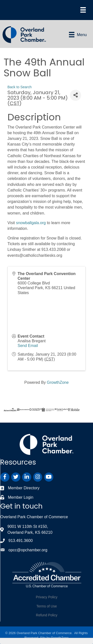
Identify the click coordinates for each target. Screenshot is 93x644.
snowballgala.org (31, 223)
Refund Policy (47, 615)
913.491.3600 (21, 541)
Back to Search (20, 87)
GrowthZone (58, 382)
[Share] (76, 95)
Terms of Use (47, 606)
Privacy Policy (46, 597)
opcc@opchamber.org (28, 550)
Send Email (28, 346)
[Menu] (83, 10)
